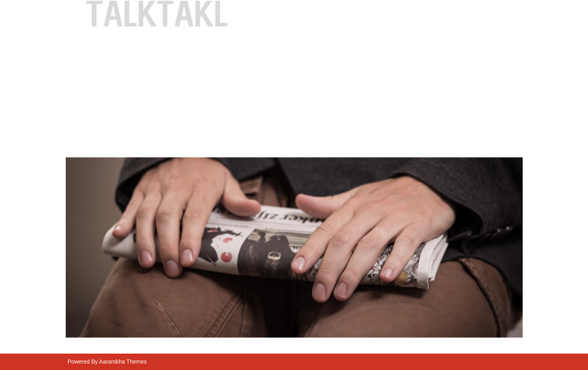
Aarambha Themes (123, 362)
